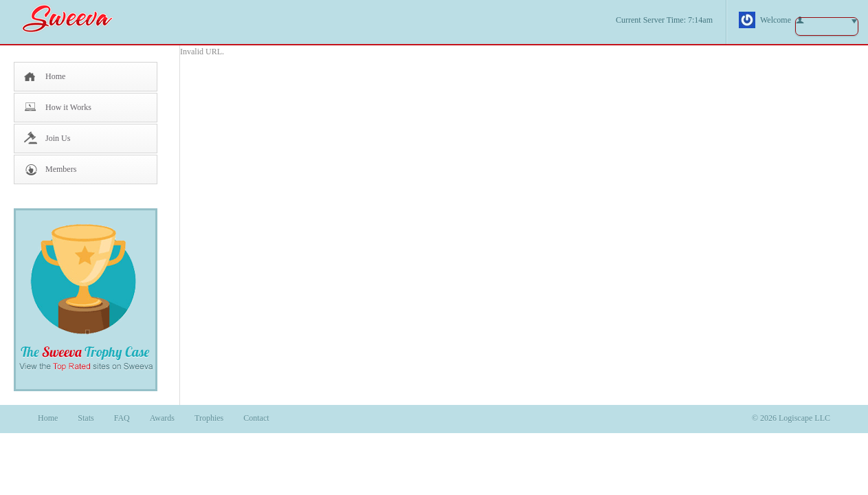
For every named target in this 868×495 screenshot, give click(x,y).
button (827, 26)
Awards (162, 418)
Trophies (209, 418)
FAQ (122, 418)
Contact (256, 418)
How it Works (68, 107)
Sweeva (74, 18)
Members (61, 169)
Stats (86, 418)
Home (55, 76)
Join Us (58, 138)
